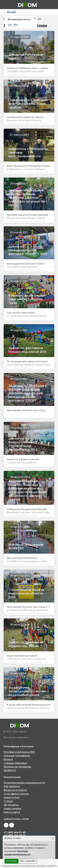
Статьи (8, 801)
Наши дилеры (12, 809)
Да (10, 25)
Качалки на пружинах (17, 767)
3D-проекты (11, 805)
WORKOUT (10, 770)
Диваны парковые (15, 763)
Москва (11, 12)
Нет (16, 25)
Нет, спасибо (28, 861)
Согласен (11, 861)
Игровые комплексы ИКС (19, 752)
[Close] (53, 838)
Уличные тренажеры (17, 756)
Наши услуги (12, 798)
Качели (8, 759)
